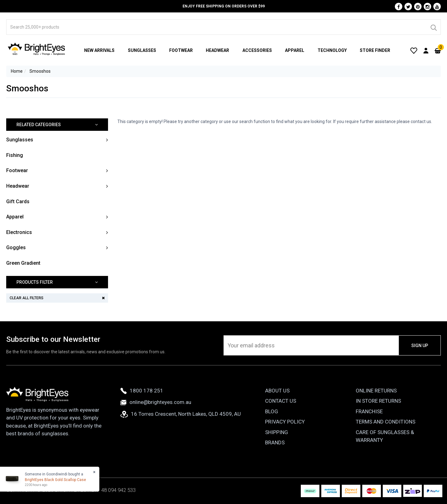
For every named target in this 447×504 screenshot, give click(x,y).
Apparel (295, 50)
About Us (277, 391)
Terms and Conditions (386, 422)
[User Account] (426, 50)
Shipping (277, 432)
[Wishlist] (414, 50)
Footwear (181, 50)
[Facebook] (399, 7)
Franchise (369, 411)
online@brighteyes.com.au (156, 402)
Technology (332, 50)
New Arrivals (99, 50)
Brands (275, 442)
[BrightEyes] (37, 49)
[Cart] (438, 50)
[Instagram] (427, 7)
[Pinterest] (418, 7)
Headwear (217, 50)
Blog (272, 411)
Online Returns (376, 391)
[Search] (433, 27)
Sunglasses (142, 50)
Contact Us (281, 401)
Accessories (257, 50)
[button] (57, 125)
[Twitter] (408, 7)
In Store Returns (378, 401)
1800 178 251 (142, 391)
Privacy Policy (285, 422)
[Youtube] (437, 7)
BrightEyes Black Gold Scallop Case (55, 480)
